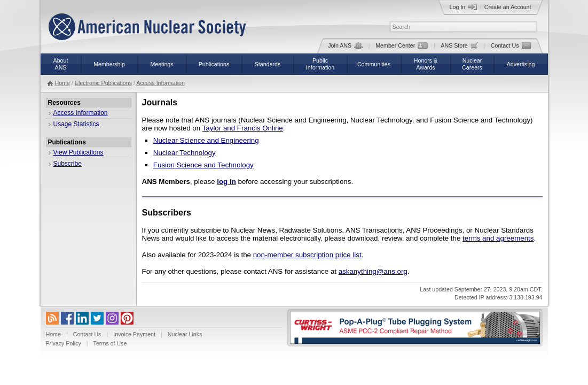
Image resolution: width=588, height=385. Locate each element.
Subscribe (68, 164)
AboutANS (61, 64)
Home (62, 83)
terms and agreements (498, 238)
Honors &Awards (426, 64)
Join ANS (345, 45)
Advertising (521, 64)
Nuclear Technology (185, 153)
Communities (374, 64)
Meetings (162, 64)
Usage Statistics (76, 124)
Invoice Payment (134, 334)
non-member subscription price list (307, 255)
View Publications (79, 152)
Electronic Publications (103, 83)
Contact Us (511, 45)
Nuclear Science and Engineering (206, 140)
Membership (109, 64)
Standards (268, 64)
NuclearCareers (472, 64)
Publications (214, 64)
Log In (464, 7)
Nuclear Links (185, 334)
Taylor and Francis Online (243, 128)
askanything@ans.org (373, 271)
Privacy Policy (64, 343)
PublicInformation (320, 64)
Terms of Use (110, 343)
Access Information (160, 83)
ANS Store (459, 45)
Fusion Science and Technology (203, 165)
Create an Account (508, 7)
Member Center (402, 45)
